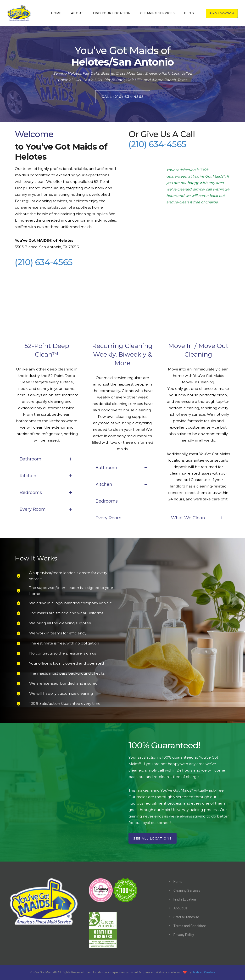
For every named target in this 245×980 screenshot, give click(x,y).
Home (178, 882)
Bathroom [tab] (47, 459)
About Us (180, 908)
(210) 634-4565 (44, 262)
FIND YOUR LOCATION (112, 13)
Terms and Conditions (190, 926)
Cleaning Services (187, 890)
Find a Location (185, 899)
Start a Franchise (186, 917)
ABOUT (77, 13)
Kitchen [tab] (47, 476)
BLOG (189, 13)
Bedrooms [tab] (47, 493)
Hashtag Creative (203, 972)
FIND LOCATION (222, 13)
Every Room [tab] (47, 509)
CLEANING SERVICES (157, 13)
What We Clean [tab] (198, 518)
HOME (56, 13)
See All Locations (153, 838)
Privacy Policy (184, 935)
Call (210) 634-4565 (123, 97)
